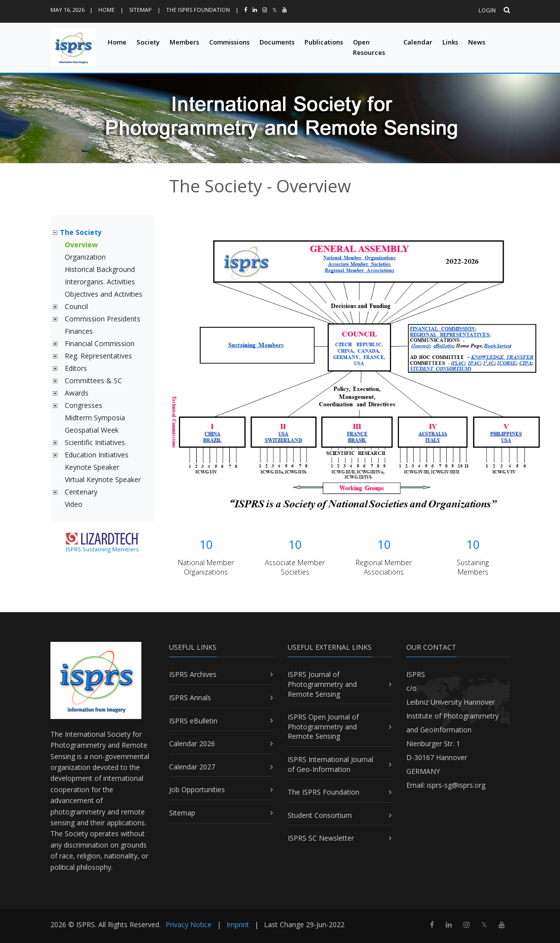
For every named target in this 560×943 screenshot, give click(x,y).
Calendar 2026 (192, 743)
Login (487, 10)
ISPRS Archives (193, 674)
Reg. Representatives (98, 356)
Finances (79, 331)
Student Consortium (320, 815)
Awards (77, 393)
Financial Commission (100, 343)
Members (184, 42)
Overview (81, 245)
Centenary (81, 492)
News (477, 42)
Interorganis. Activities (100, 282)
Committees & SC (93, 381)
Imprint (238, 924)
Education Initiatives (97, 455)
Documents (277, 42)
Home (107, 10)
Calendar (418, 42)
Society (148, 42)
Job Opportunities (197, 789)
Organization (85, 257)
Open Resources (369, 47)
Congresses (84, 405)
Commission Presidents (103, 319)
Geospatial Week (92, 430)
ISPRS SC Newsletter (321, 838)
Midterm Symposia (95, 418)
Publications (324, 42)
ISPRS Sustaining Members (102, 549)
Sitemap (140, 10)
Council (76, 306)
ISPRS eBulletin (193, 721)
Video (74, 504)
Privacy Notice (189, 924)
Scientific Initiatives (95, 442)
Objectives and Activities (104, 294)
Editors (76, 368)
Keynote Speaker (92, 467)
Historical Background (100, 269)
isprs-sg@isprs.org (456, 785)
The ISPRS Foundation (198, 10)
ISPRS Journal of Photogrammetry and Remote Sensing (322, 684)
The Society (81, 232)
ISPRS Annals (190, 697)
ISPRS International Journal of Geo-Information (330, 764)
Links (450, 42)
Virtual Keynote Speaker (103, 479)
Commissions (229, 42)
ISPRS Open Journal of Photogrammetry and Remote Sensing (323, 726)
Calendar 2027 (192, 767)
